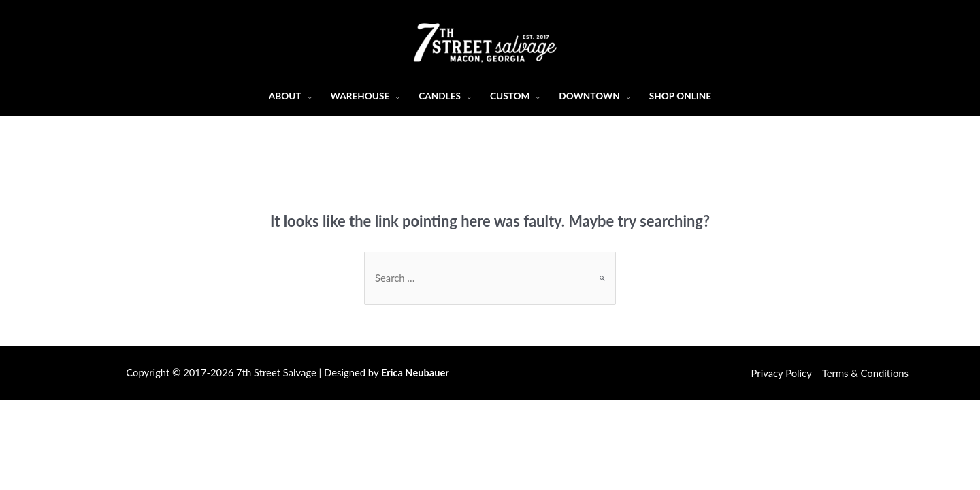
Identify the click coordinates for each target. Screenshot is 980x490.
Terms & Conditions (865, 373)
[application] (307, 96)
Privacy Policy (782, 373)
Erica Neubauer (415, 373)
